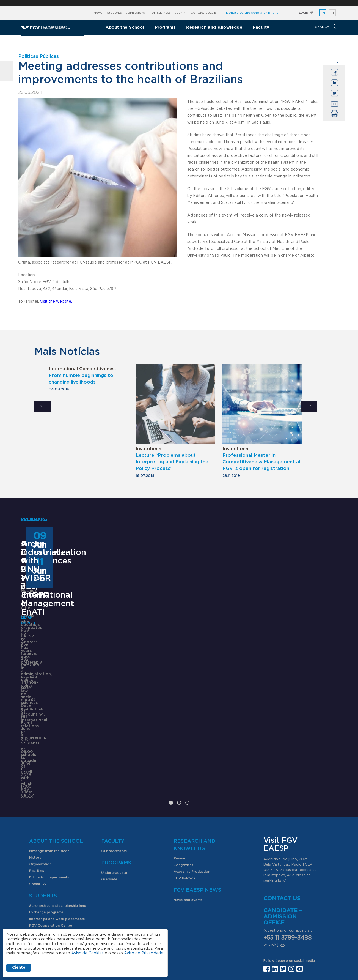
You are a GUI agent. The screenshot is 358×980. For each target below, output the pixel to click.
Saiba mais (144, 709)
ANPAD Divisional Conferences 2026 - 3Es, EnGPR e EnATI (174, 648)
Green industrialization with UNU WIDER (289, 648)
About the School (125, 27)
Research (181, 790)
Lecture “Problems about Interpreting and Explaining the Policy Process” (172, 462)
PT (332, 13)
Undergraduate (114, 804)
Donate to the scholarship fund (252, 13)
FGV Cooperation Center (51, 857)
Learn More (32, 723)
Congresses (183, 797)
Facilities (37, 803)
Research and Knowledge (214, 27)
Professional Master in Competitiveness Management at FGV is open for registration (262, 462)
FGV (175, 3)
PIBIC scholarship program (52, 870)
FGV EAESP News (197, 822)
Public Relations (196, 934)
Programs (165, 27)
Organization (40, 796)
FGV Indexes (184, 810)
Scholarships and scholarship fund (58, 837)
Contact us (282, 831)
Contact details (204, 13)
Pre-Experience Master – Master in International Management (58, 653)
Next (309, 406)
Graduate (109, 811)
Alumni (181, 13)
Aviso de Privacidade (144, 953)
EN (323, 13)
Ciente (19, 968)
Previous (42, 406)
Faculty (261, 27)
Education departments (49, 809)
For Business (160, 13)
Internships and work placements (57, 851)
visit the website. (56, 302)
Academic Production (192, 803)
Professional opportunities (52, 877)
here (281, 877)
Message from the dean (49, 783)
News (98, 13)
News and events (188, 832)
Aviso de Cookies (87, 953)
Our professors (114, 783)
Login (304, 13)
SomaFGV (38, 816)
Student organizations (48, 864)
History (35, 789)
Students (114, 13)
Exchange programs (46, 844)
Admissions (136, 13)
